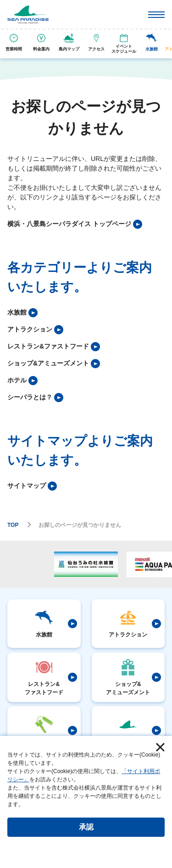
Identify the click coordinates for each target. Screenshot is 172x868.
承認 (86, 827)
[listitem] (75, 224)
